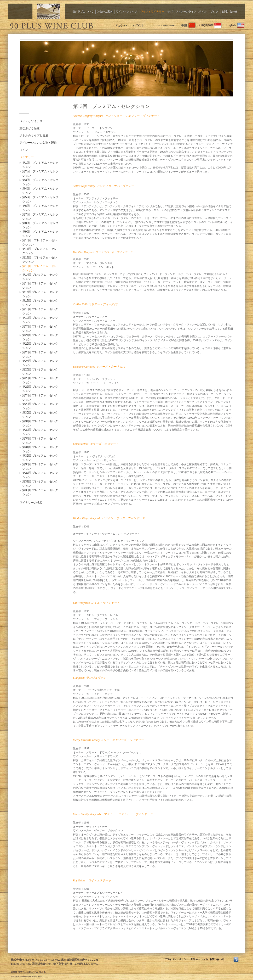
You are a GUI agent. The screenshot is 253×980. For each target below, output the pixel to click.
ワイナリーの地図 (31, 503)
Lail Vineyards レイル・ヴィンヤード (97, 603)
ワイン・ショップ (126, 11)
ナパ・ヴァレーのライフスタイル (187, 11)
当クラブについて (83, 11)
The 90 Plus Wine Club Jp (51, 25)
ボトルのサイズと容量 (34, 135)
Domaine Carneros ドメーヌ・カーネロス (99, 367)
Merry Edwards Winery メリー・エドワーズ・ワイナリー (108, 740)
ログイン (138, 25)
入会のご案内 (105, 11)
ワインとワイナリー (152, 11)
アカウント (121, 25)
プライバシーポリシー (176, 959)
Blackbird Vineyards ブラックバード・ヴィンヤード (103, 252)
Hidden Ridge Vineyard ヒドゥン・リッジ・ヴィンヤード (109, 518)
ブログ (214, 11)
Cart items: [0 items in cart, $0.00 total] (165, 25)
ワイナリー (27, 157)
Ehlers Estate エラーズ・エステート (96, 444)
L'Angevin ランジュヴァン (90, 678)
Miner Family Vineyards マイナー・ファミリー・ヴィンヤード (113, 814)
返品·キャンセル (199, 959)
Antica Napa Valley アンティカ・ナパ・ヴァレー (104, 186)
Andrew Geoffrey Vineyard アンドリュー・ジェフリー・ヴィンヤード (116, 116)
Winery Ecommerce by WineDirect (26, 977)
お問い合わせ (230, 11)
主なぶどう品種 (29, 128)
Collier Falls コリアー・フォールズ (95, 304)
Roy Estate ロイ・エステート (92, 880)
